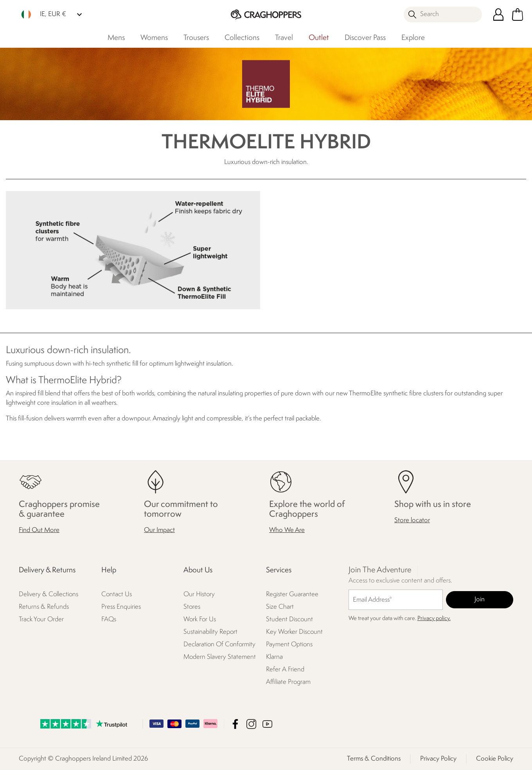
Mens (116, 38)
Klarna (274, 657)
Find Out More (39, 531)
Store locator (412, 521)
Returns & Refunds (44, 607)
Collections (242, 38)
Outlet (319, 38)
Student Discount (289, 620)
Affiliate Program (288, 683)
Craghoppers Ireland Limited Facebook (235, 724)
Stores (192, 607)
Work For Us (200, 620)
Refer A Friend (285, 670)
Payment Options (289, 645)
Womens (154, 38)
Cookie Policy (495, 759)
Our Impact (159, 531)
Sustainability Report (210, 632)
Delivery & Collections (49, 595)
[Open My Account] (498, 14)
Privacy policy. (434, 619)
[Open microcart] (518, 14)
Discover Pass (365, 38)
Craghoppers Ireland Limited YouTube (267, 724)
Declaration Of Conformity (219, 645)
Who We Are (287, 531)
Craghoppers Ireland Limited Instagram (251, 724)
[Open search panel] (443, 14)
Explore (413, 38)
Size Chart (280, 607)
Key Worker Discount (294, 632)
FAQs (109, 620)
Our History (199, 595)
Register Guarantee (292, 595)
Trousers (196, 38)
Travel (284, 38)
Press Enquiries (121, 607)
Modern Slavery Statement (220, 657)
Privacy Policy (438, 759)
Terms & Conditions (374, 759)
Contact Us (117, 595)
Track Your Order (41, 620)
